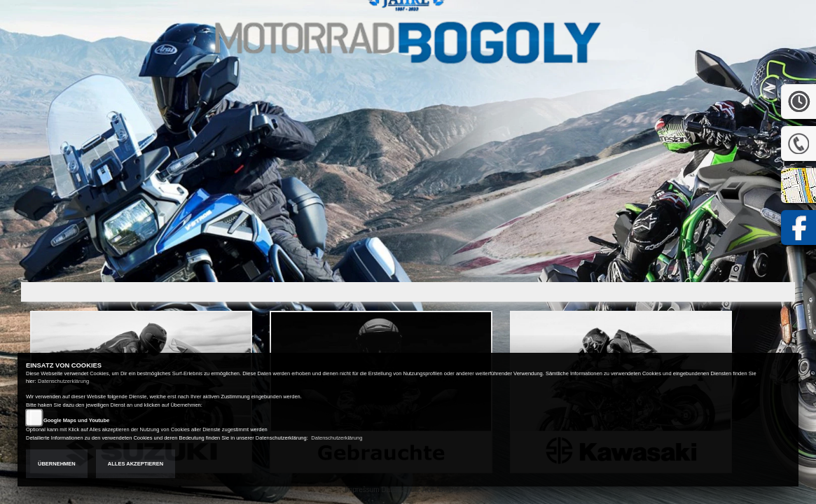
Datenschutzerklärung (63, 381)
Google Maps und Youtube (76, 420)
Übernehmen (57, 464)
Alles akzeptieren (136, 464)
